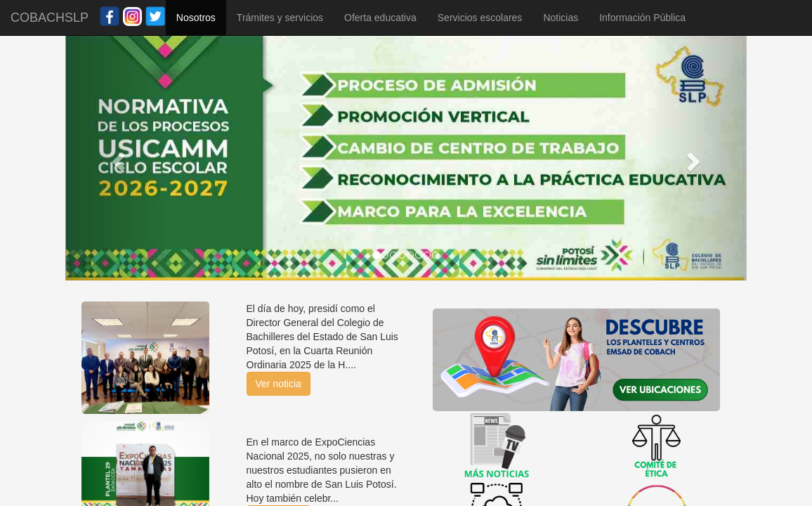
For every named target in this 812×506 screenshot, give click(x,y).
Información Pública (642, 18)
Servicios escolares (480, 18)
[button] (117, 158)
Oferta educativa (380, 18)
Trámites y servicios (280, 18)
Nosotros (196, 18)
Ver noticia (279, 384)
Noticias (561, 18)
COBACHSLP (50, 18)
